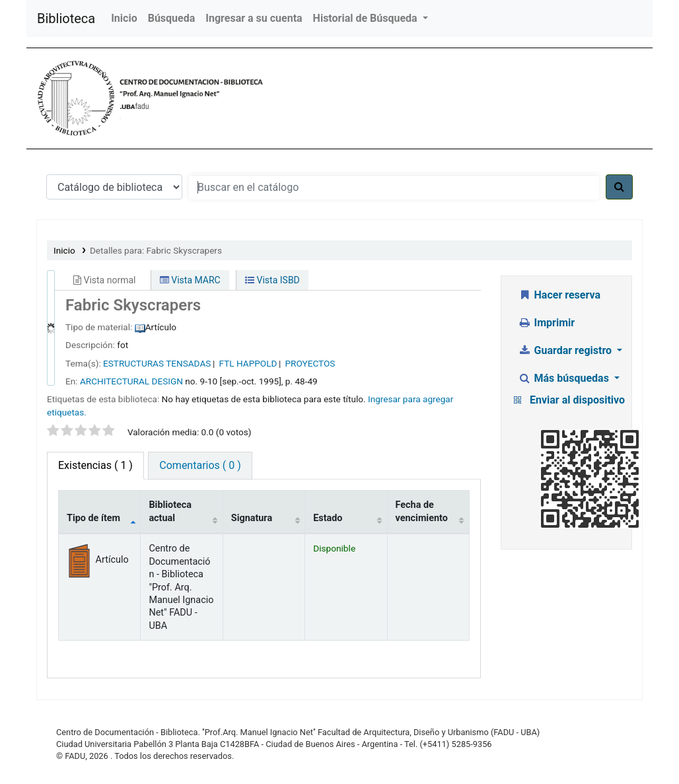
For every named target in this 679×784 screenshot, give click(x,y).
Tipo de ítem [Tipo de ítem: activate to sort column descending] (93, 518)
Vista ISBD (272, 280)
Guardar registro (566, 350)
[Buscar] (619, 187)
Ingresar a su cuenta (254, 18)
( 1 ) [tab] (95, 465)
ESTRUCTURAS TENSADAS (157, 363)
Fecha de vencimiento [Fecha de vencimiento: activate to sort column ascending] (422, 511)
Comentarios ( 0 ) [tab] (200, 465)
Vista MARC (190, 280)
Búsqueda (172, 18)
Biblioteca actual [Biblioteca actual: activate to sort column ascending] (170, 511)
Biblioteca (66, 18)
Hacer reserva (559, 295)
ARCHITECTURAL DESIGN (131, 381)
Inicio (124, 18)
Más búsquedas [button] (565, 378)
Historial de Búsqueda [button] (367, 18)
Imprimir (546, 323)
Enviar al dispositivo (577, 400)
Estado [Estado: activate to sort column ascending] (328, 518)
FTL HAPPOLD (248, 363)
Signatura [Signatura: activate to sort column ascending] (252, 518)
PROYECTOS (310, 363)
